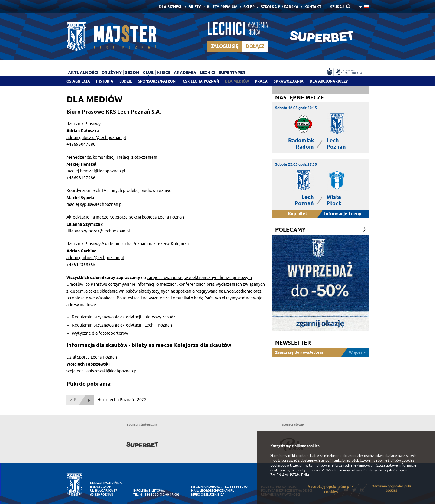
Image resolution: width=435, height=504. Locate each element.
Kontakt (313, 7)
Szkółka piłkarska (280, 7)
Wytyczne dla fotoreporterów (100, 333)
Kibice (164, 73)
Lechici (208, 73)
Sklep (249, 7)
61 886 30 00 (239, 487)
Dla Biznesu (171, 7)
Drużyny (112, 73)
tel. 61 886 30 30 (146, 494)
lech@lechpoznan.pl (217, 491)
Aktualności (83, 73)
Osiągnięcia (78, 81)
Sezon (132, 73)
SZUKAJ (337, 7)
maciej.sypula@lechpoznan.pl (95, 205)
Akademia (185, 73)
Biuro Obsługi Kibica (208, 494)
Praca (261, 81)
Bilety (195, 7)
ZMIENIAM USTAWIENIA (290, 475)
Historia (105, 81)
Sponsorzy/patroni (157, 81)
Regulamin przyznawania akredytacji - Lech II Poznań (122, 325)
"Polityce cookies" (310, 470)
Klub (148, 73)
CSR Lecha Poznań (201, 81)
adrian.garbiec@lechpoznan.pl (95, 258)
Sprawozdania (289, 81)
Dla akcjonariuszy (329, 81)
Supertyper (232, 73)
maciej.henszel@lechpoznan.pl (96, 171)
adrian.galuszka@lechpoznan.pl (96, 138)
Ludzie (126, 81)
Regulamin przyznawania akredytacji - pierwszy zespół (123, 317)
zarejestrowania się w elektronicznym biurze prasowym (199, 278)
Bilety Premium (222, 7)
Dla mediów (237, 81)
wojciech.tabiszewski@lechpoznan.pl (102, 371)
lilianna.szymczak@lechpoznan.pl (98, 231)
